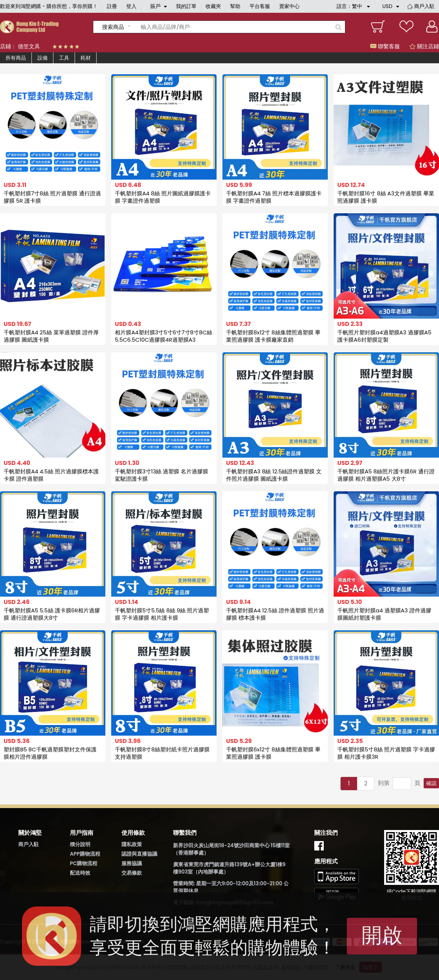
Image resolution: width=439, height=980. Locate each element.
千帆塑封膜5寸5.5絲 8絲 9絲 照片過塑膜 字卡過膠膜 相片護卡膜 (162, 614)
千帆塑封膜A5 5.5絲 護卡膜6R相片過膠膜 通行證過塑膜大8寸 (52, 614)
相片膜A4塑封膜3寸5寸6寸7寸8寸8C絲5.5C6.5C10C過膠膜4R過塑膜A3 (164, 336)
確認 (431, 783)
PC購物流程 (84, 863)
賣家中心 (289, 6)
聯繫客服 (385, 46)
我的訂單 (186, 6)
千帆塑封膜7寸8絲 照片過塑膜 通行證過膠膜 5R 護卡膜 (52, 197)
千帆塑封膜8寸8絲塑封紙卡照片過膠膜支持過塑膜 (162, 753)
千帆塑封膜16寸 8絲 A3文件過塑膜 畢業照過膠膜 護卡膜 (386, 197)
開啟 (382, 935)
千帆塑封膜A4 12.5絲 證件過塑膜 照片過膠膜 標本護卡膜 (275, 614)
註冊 (112, 6)
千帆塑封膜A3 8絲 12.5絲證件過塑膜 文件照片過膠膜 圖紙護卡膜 (274, 475)
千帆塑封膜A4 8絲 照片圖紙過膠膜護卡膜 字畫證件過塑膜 (163, 197)
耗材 (86, 58)
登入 (131, 6)
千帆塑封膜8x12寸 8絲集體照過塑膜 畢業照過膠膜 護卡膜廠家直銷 (273, 336)
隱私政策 (132, 844)
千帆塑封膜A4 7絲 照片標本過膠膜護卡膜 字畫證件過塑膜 (274, 197)
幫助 (235, 6)
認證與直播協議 (139, 854)
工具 (64, 58)
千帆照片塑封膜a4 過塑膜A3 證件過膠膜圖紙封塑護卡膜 (384, 614)
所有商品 (16, 58)
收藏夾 (213, 6)
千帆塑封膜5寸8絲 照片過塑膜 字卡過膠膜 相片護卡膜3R (386, 753)
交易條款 (132, 873)
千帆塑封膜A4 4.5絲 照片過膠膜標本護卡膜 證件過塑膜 (51, 475)
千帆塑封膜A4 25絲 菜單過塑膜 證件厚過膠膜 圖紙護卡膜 (51, 336)
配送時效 (80, 873)
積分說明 (80, 844)
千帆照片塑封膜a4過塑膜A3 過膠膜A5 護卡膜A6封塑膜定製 (384, 336)
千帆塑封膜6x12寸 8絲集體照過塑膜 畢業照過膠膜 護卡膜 (273, 753)
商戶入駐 (424, 6)
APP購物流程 (85, 854)
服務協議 (132, 863)
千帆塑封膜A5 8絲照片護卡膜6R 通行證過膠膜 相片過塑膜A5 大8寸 (386, 475)
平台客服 (260, 6)
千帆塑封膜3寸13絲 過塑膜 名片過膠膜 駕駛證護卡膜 (162, 475)
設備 (42, 58)
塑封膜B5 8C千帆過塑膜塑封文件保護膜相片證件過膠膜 (50, 753)
